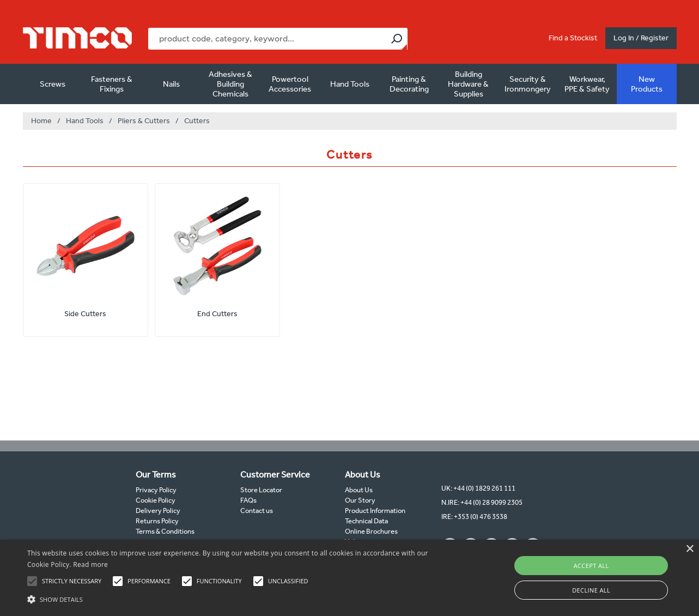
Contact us (257, 511)
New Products (647, 84)
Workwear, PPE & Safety (587, 84)
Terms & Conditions (165, 531)
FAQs (248, 500)
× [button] (689, 549)
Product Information (375, 511)
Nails (171, 84)
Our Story (360, 500)
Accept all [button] (591, 566)
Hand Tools (350, 84)
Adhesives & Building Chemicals (230, 84)
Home (41, 121)
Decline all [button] (591, 590)
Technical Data (366, 521)
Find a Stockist (573, 38)
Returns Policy (157, 521)
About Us (359, 490)
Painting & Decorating (409, 84)
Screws (53, 84)
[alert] (349, 578)
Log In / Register (641, 38)
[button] (237, 598)
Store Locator (261, 490)
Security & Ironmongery (528, 84)
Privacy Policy (156, 490)
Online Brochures (371, 531)
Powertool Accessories (290, 84)
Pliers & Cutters (144, 121)
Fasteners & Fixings (112, 84)
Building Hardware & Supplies (468, 84)
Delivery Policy (158, 511)
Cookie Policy (156, 500)
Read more (90, 564)
